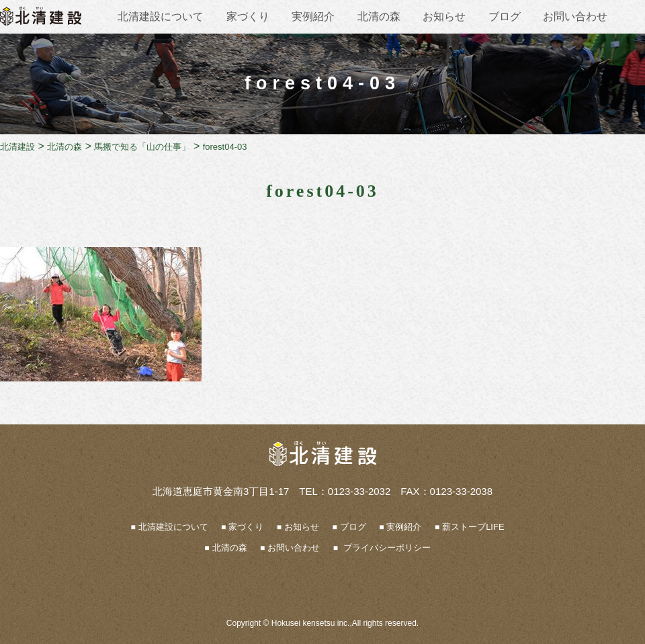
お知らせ (444, 16)
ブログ (505, 16)
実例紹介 (313, 16)
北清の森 (379, 16)
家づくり (248, 16)
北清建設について (161, 16)
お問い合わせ (575, 16)
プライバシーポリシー (386, 548)
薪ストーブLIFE (473, 527)
